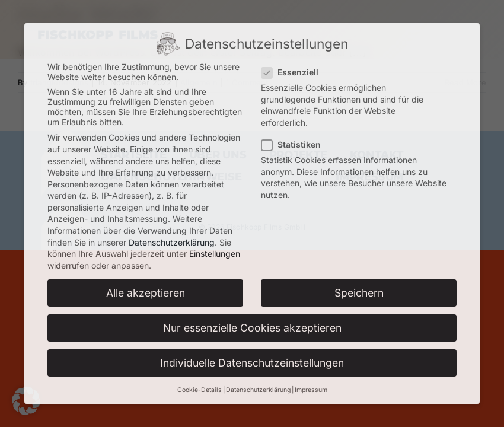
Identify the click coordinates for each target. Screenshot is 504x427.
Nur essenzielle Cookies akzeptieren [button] (252, 328)
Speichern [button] (359, 293)
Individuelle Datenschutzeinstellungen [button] (252, 363)
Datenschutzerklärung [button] (258, 390)
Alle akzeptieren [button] (146, 293)
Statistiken (296, 144)
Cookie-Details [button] (200, 390)
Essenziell (295, 72)
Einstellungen (215, 254)
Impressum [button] (311, 390)
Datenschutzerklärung (172, 242)
